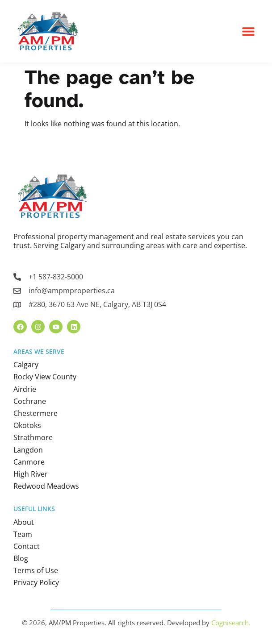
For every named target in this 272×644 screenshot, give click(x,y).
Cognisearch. (231, 623)
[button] (249, 31)
